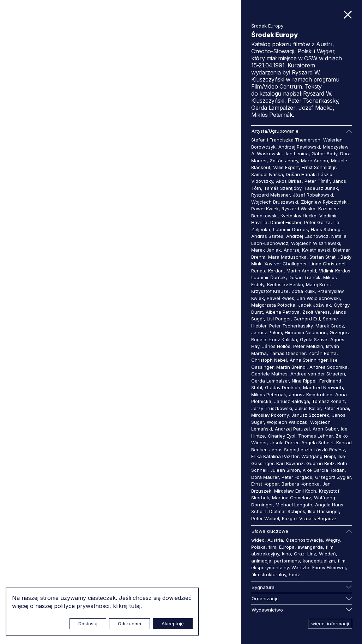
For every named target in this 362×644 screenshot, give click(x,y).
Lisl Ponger (279, 319)
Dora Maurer (265, 477)
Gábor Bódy (324, 154)
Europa (287, 547)
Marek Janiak (266, 250)
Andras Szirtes (267, 236)
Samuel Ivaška (267, 174)
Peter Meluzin (308, 346)
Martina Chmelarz (292, 498)
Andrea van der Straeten (318, 374)
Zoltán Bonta (322, 353)
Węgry (333, 540)
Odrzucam (129, 624)
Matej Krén (318, 284)
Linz (312, 554)
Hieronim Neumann (306, 332)
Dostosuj (88, 624)
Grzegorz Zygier (333, 477)
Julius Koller (308, 408)
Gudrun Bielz (320, 463)
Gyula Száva (314, 339)
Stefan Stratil (324, 257)
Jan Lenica (297, 154)
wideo (258, 540)
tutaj (135, 606)
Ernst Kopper (265, 484)
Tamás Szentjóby (283, 188)
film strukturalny (269, 574)
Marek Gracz (330, 326)
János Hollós (276, 346)
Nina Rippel (304, 381)
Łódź (294, 574)
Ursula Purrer (284, 443)
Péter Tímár (317, 181)
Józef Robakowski (313, 195)
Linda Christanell (328, 264)
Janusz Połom (267, 332)
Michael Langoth (294, 505)
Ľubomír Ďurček (269, 277)
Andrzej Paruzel (292, 429)
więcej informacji (330, 624)
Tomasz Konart (328, 401)
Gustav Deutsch (283, 387)
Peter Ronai (336, 408)
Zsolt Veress (316, 312)
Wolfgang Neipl (318, 456)
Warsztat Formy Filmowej (319, 567)
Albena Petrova (283, 312)
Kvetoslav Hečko (298, 216)
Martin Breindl (291, 367)
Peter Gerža (317, 222)
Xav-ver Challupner (285, 264)
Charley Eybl (282, 436)
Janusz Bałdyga (292, 401)
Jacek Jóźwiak (315, 305)
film (272, 547)
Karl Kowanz (290, 463)
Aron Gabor (325, 429)
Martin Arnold (301, 271)
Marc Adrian (315, 161)
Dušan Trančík (304, 277)
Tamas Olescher (288, 353)
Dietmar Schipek (287, 511)
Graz (299, 554)
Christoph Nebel (269, 360)
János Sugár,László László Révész (307, 450)
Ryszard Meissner (271, 195)
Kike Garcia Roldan (324, 470)
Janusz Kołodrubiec (311, 395)
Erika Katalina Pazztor (275, 456)
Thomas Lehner (315, 436)
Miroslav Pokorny (270, 415)
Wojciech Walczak (287, 422)
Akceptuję (173, 624)
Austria (275, 540)
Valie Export (286, 167)
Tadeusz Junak (321, 188)
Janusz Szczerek (310, 415)
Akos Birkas (289, 181)
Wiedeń (327, 554)
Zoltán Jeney (284, 161)
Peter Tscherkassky (291, 326)
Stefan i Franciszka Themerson (286, 140)
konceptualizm (319, 561)
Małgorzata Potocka (273, 305)
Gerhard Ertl (307, 319)
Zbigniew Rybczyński (324, 202)
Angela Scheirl (317, 443)
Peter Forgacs (297, 477)
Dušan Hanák (301, 174)
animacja (261, 561)
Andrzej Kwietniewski (307, 250)
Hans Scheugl (326, 229)
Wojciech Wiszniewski (316, 243)
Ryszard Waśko (298, 209)
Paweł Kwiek (265, 209)
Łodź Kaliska (283, 339)
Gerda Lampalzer (270, 381)
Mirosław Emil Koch (295, 491)
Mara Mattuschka (287, 257)
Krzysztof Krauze (270, 291)
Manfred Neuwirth (323, 387)
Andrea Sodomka (328, 367)
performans (287, 561)
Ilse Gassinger (324, 511)
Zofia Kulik (303, 291)
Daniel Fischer (286, 222)
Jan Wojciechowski (318, 298)
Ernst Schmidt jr (319, 167)
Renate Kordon (267, 271)
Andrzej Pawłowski (299, 147)
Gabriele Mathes (269, 374)
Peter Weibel (265, 518)
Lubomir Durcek (291, 229)
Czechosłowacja (304, 540)
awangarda (310, 547)
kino (286, 554)
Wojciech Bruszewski (275, 202)
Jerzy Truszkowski (272, 408)
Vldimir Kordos (335, 271)
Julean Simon (285, 470)
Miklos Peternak (269, 395)
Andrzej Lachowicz (307, 236)
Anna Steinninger (309, 360)
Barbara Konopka (301, 484)
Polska (258, 547)
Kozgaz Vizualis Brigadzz (309, 518)
